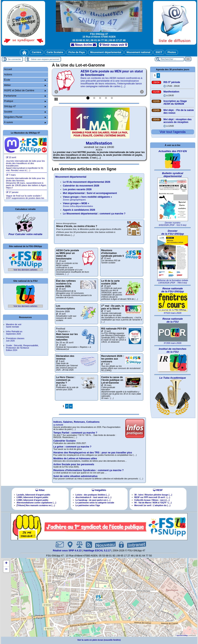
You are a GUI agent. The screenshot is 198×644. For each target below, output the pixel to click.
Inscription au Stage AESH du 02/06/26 (175, 102)
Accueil (8, 69)
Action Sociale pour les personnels (74, 464)
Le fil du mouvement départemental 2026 (87, 182)
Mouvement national (138, 52)
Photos (172, 52)
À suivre (25, 122)
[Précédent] (55, 82)
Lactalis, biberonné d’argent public (34, 495)
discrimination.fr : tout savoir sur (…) (94, 497)
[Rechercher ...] (170, 59)
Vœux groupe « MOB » (78, 205)
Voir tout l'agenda (172, 132)
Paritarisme (25, 96)
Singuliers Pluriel (25, 117)
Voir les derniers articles (25, 270)
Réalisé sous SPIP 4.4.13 (68, 551)
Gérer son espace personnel (45, 59)
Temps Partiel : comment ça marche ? (75, 433)
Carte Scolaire (55, 52)
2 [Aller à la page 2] (67, 406)
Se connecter (15, 59)
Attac (40, 490)
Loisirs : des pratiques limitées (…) (93, 495)
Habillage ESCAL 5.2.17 (97, 551)
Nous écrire (83, 45)
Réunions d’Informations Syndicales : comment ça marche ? (89, 470)
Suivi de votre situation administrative (75, 476)
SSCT (159, 52)
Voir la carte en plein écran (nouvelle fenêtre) (99, 640)
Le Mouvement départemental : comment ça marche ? (94, 214)
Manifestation (99, 143)
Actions (8, 75)
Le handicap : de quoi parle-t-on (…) (93, 500)
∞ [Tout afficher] (71, 406)
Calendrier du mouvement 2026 (81, 186)
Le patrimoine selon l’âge (88, 505)
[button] (99, 598)
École (25, 80)
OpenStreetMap (182, 635)
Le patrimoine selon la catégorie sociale (95, 503)
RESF (158, 490)
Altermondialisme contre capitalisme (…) (36, 503)
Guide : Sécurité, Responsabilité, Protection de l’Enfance (22, 348)
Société (25, 112)
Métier (25, 85)
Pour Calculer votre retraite (25, 234)
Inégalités (99, 490)
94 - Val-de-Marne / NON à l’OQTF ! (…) (153, 503)
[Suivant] (140, 82)
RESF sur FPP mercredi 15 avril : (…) (152, 497)
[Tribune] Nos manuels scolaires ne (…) (36, 505)
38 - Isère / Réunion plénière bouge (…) (153, 495)
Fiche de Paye (77, 52)
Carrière (36, 52)
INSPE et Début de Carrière (25, 90)
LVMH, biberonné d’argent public (33, 497)
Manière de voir (14, 326)
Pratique (25, 101)
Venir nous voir (113, 45)
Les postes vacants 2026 (77, 189)
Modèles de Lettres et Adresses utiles (75, 459)
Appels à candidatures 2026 (79, 210)
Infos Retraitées (14, 333)
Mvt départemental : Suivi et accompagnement (90, 193)
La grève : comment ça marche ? (72, 447)
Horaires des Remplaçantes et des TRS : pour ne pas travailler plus (93, 453)
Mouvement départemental (106, 52)
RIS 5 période (172, 82)
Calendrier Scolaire (65, 441)
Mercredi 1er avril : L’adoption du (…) (152, 505)
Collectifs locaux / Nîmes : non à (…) (152, 500)
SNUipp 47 (25, 106)
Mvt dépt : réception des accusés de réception (177, 121)
